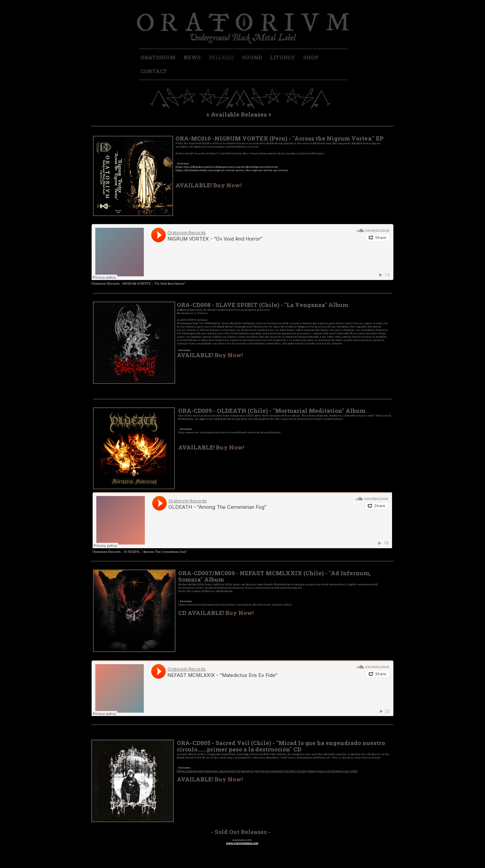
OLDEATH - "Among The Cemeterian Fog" (155, 552)
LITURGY (283, 57)
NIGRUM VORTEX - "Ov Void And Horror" (154, 284)
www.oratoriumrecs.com (242, 843)
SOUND (252, 57)
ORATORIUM (158, 57)
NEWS (192, 57)
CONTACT (154, 71)
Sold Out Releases (241, 832)
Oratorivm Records (106, 284)
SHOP (311, 57)
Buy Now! (227, 185)
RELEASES (221, 57)
